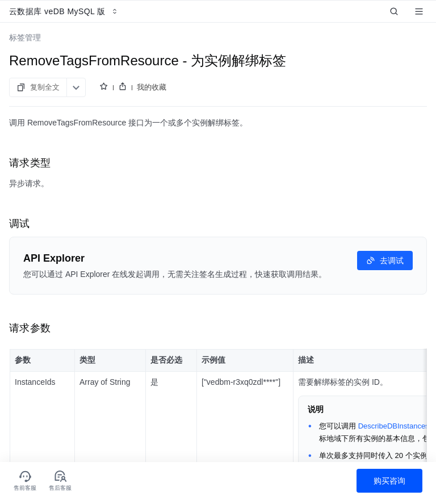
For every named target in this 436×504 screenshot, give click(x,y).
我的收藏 (152, 87)
